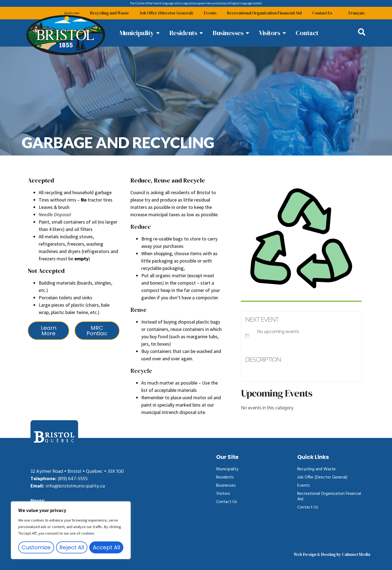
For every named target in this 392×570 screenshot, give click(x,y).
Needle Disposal (55, 214)
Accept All (106, 547)
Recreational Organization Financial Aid (264, 13)
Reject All (72, 547)
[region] (71, 531)
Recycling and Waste (108, 13)
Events (209, 13)
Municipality (227, 469)
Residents (225, 477)
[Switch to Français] (357, 13)
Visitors (223, 494)
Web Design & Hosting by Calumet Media (332, 554)
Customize (36, 547)
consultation (219, 3)
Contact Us (322, 13)
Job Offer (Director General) (165, 13)
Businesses (226, 486)
